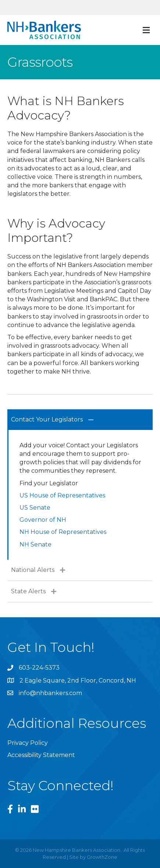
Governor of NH (43, 520)
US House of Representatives (62, 495)
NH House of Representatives (63, 532)
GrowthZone (102, 857)
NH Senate (35, 544)
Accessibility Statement (41, 755)
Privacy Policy (28, 743)
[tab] (80, 420)
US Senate (35, 508)
